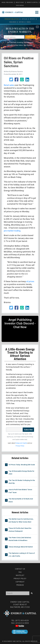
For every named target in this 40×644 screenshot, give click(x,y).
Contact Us (20, 569)
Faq (20, 572)
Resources (13, 22)
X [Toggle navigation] (37, 27)
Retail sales (9, 85)
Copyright (20, 582)
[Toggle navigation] (37, 12)
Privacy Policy (20, 446)
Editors (21, 22)
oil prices (30, 281)
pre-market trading (12, 231)
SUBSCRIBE (31, 37)
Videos (29, 22)
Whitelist (20, 575)
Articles (24, 19)
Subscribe (28, 430)
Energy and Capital (21, 443)
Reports (32, 19)
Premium (20, 585)
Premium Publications (12, 19)
